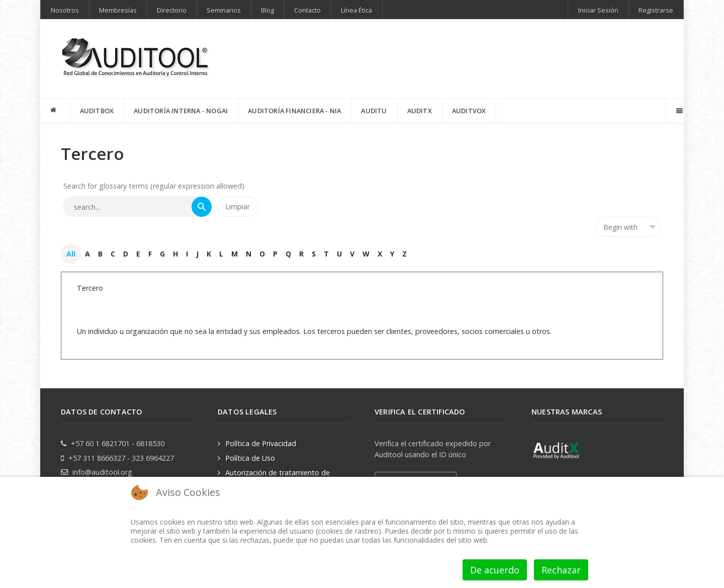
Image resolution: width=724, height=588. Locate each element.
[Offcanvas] (678, 111)
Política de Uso (250, 458)
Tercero (90, 288)
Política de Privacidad (261, 443)
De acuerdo (495, 570)
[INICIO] (55, 110)
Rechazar (561, 570)
